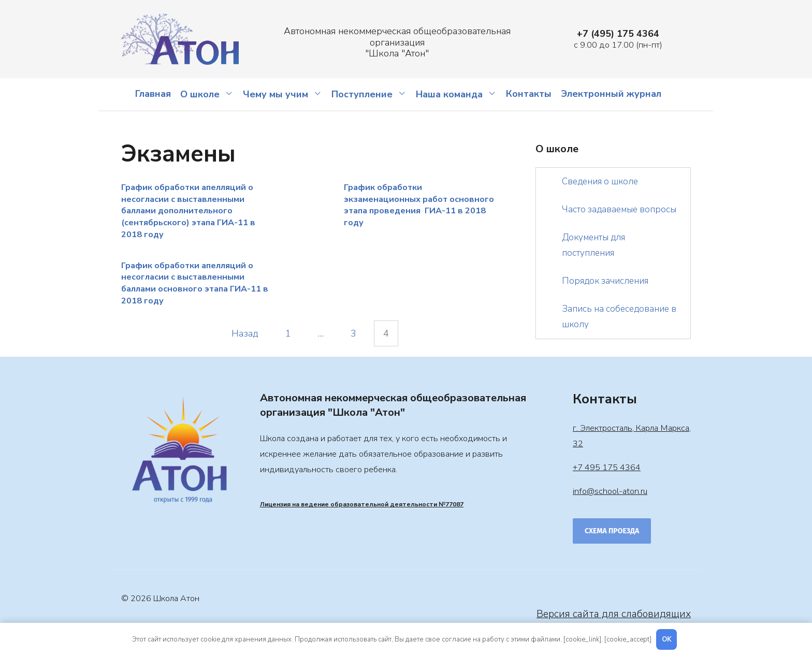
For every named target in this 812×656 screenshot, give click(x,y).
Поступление (362, 94)
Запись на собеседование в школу (619, 317)
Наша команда (449, 94)
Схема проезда (612, 531)
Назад (245, 333)
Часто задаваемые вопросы (619, 209)
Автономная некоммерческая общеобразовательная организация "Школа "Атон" (397, 42)
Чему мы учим (275, 94)
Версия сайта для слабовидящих (614, 614)
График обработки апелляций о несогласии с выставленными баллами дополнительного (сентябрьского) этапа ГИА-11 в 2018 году (188, 211)
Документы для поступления (593, 245)
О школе (200, 94)
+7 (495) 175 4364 (618, 34)
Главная (153, 94)
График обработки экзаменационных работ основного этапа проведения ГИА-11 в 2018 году (419, 205)
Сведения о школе (600, 181)
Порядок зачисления (605, 281)
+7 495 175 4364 (607, 468)
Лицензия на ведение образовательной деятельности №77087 (362, 504)
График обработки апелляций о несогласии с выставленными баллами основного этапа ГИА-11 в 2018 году (195, 283)
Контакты (529, 94)
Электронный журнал (611, 94)
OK (667, 639)
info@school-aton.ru (610, 491)
